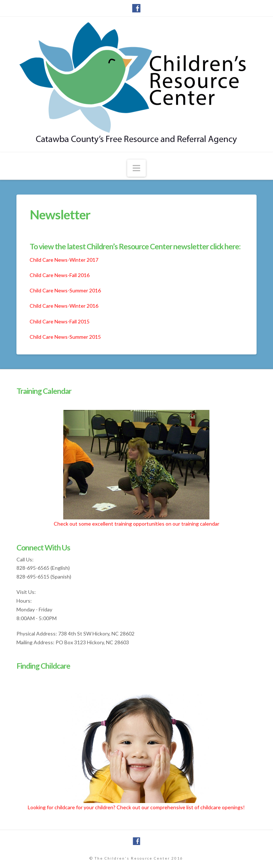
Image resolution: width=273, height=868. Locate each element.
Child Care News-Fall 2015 (60, 321)
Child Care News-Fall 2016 (60, 275)
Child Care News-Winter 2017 (64, 260)
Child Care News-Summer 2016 (65, 290)
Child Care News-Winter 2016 (64, 306)
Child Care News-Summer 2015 (65, 337)
